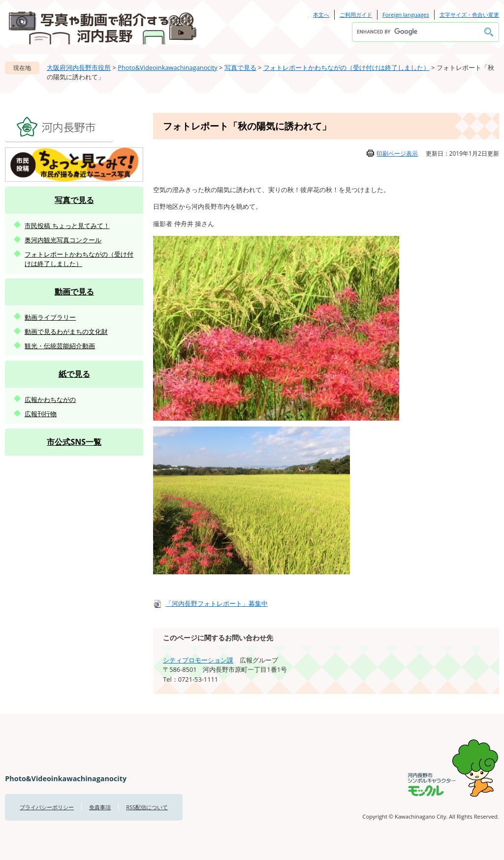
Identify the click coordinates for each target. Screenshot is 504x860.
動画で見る (74, 292)
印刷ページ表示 (397, 153)
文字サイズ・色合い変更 (469, 15)
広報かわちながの (50, 399)
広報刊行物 (41, 414)
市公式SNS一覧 (74, 442)
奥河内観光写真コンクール (63, 240)
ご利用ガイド (356, 15)
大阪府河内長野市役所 (79, 67)
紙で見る (74, 374)
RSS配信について (147, 807)
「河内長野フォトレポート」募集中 (217, 603)
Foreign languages (406, 15)
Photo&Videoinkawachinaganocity (167, 67)
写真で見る (240, 67)
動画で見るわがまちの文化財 (66, 331)
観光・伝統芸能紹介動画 (60, 346)
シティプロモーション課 (198, 660)
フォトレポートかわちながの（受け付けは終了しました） (346, 67)
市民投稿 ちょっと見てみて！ (67, 226)
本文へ (321, 15)
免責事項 (100, 807)
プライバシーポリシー (47, 807)
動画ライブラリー (50, 317)
